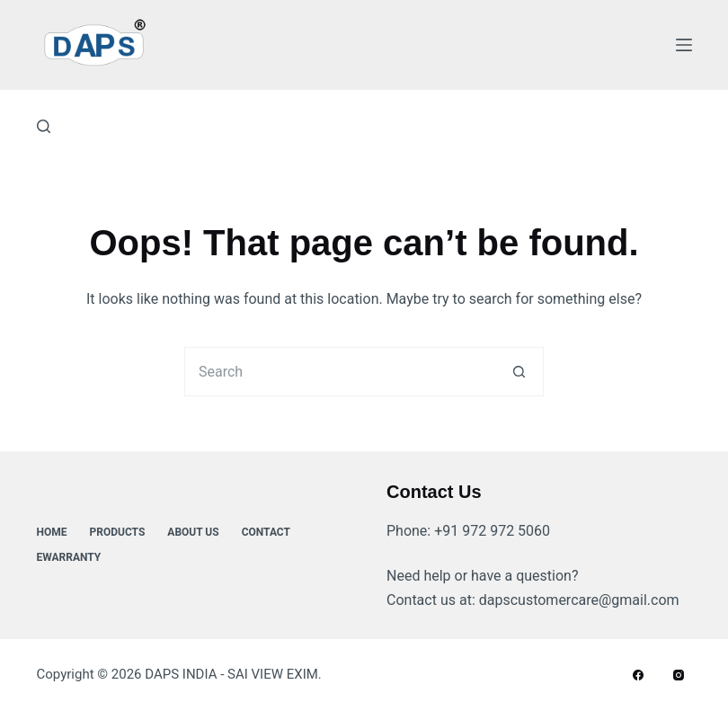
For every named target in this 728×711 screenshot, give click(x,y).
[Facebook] (638, 675)
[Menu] (684, 45)
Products (118, 532)
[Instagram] (679, 675)
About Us (193, 532)
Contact (266, 532)
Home (52, 532)
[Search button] (519, 372)
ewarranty (69, 557)
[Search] (44, 126)
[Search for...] (339, 372)
